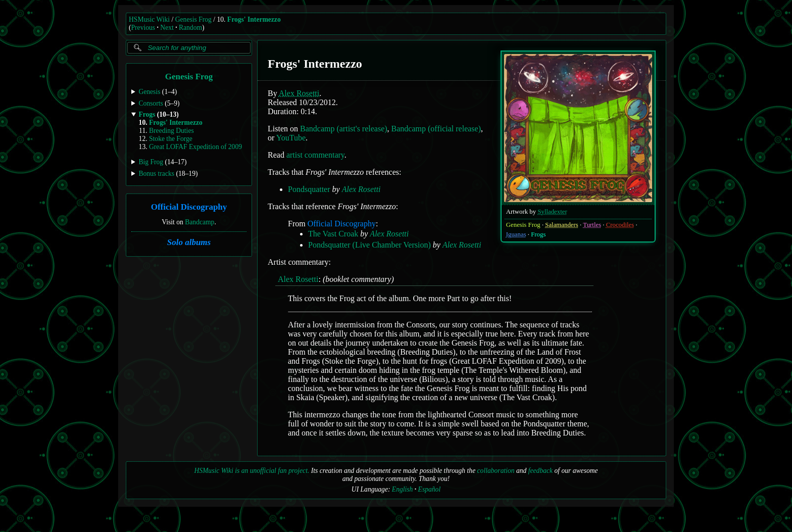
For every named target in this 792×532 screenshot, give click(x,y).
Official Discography (189, 207)
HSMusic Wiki (149, 19)
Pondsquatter (309, 189)
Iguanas (516, 234)
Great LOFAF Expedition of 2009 (195, 147)
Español (430, 489)
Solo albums (189, 242)
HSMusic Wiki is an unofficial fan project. (252, 471)
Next (167, 28)
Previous (143, 28)
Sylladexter (552, 212)
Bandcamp (200, 222)
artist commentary (315, 155)
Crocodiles (620, 225)
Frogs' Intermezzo (254, 19)
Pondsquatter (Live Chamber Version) (369, 245)
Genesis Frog (193, 19)
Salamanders (561, 225)
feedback (540, 471)
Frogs (538, 234)
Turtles (592, 225)
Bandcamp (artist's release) (344, 129)
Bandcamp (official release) (436, 129)
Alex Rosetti (299, 93)
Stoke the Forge (171, 139)
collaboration (496, 471)
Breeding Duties (171, 131)
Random (190, 28)
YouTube (291, 138)
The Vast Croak (333, 234)
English (403, 489)
